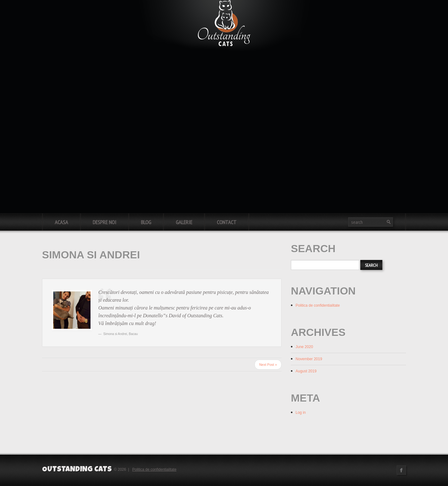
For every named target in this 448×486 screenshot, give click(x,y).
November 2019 (309, 359)
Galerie (184, 222)
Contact (227, 222)
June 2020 (304, 347)
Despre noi (105, 222)
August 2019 (306, 371)
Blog (146, 222)
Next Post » (268, 365)
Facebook (401, 470)
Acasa (61, 222)
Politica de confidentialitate (318, 305)
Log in (301, 413)
